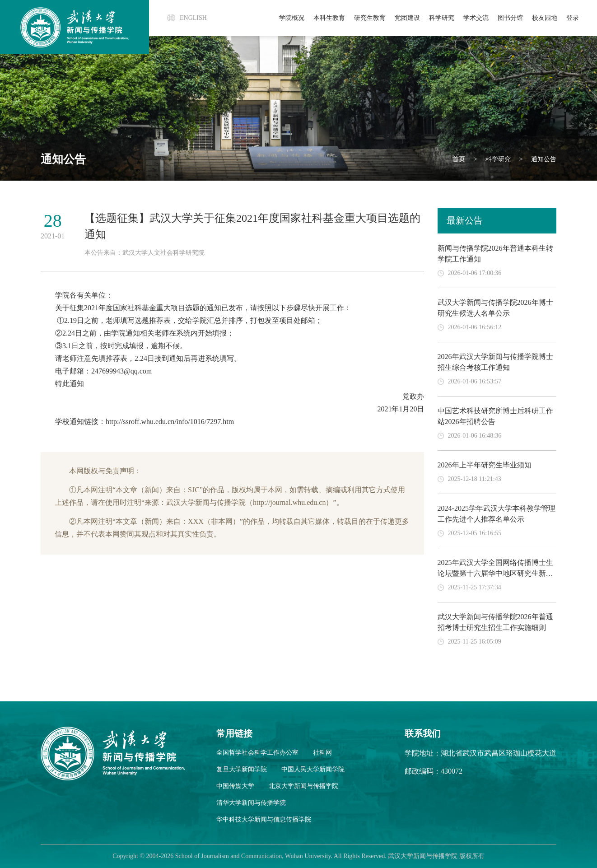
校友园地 (545, 18)
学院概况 (292, 18)
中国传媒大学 (235, 786)
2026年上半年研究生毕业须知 (485, 465)
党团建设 (407, 18)
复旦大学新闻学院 (242, 769)
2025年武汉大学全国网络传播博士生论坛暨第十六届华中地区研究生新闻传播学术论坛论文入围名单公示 (495, 573)
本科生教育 (329, 18)
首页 (459, 159)
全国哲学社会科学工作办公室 (257, 753)
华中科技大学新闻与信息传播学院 (264, 819)
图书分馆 (510, 18)
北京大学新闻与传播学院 (303, 786)
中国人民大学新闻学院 (313, 769)
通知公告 (543, 159)
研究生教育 (370, 18)
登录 (573, 18)
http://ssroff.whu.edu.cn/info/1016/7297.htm (170, 422)
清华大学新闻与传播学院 (251, 803)
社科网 (322, 753)
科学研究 (442, 18)
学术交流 (476, 18)
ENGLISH (193, 18)
